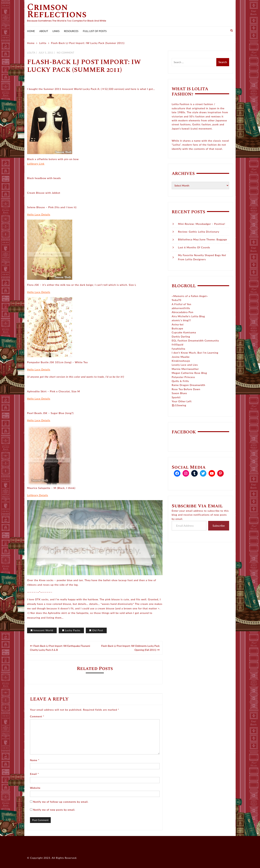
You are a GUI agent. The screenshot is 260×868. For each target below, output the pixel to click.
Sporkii (176, 397)
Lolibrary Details (38, 495)
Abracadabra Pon (183, 312)
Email (34, 774)
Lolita (31, 53)
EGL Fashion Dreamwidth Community (195, 340)
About (44, 31)
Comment (37, 716)
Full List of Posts (95, 31)
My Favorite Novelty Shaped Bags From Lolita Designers (202, 257)
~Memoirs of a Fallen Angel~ (190, 296)
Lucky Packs (73, 630)
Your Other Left (182, 401)
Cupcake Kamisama (184, 332)
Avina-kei (178, 324)
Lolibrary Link (36, 164)
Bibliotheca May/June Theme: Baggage (203, 239)
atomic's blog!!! (181, 320)
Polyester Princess (183, 377)
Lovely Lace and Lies (185, 365)
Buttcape (177, 328)
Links (56, 31)
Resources (71, 31)
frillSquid (177, 344)
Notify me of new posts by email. (54, 810)
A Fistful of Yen (181, 304)
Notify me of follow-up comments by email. (61, 802)
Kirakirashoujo (181, 361)
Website (35, 788)
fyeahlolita (178, 349)
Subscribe (219, 526)
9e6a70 (176, 300)
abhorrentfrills (181, 308)
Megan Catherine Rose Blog (189, 373)
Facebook (184, 432)
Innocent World (43, 630)
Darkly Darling (181, 337)
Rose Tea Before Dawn (186, 389)
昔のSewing (179, 405)
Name (35, 760)
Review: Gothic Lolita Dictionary (199, 232)
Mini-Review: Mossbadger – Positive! (202, 224)
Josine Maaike (181, 357)
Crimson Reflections (57, 11)
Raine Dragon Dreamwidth (188, 385)
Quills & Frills (180, 381)
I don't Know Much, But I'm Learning (195, 353)
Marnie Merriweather (185, 369)
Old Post (98, 630)
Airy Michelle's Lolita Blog (188, 316)
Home (31, 31)
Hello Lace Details (39, 214)
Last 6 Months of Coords (194, 247)
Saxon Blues (179, 393)
